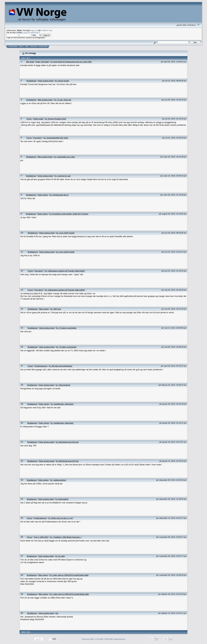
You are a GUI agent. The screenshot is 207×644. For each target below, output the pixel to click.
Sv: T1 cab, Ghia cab (63, 100)
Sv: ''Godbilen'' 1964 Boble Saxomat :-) (66, 537)
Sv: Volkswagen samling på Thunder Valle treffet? (65, 271)
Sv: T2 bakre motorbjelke (66, 328)
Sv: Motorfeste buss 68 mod (67, 442)
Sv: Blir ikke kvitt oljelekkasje (61, 366)
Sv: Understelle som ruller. (65, 157)
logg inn (34, 30)
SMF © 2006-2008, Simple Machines (113, 639)
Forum (29, 119)
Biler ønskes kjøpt (45, 100)
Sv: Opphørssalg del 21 (59, 195)
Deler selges (43, 195)
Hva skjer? (38, 138)
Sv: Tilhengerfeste (63, 385)
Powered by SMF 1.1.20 (90, 639)
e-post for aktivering (30, 32)
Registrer (43, 46)
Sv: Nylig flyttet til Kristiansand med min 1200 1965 (71, 62)
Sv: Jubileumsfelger (58, 480)
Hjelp (21, 46)
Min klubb (30, 62)
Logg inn (34, 46)
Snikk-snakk (38, 119)
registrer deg (47, 30)
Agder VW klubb (42, 62)
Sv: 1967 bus (56, 309)
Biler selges (44, 309)
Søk (27, 46)
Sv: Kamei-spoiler (62, 81)
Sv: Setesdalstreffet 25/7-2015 (56, 138)
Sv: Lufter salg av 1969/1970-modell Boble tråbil (69, 575)
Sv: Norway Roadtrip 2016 (55, 119)
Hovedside (13, 46)
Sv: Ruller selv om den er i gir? (61, 518)
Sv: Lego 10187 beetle (65, 233)
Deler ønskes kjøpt (46, 81)
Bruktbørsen (32, 81)
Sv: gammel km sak (62, 176)
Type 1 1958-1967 (41, 537)
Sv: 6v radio (60, 556)
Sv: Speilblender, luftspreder (62, 404)
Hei (57, 613)
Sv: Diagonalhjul (62, 499)
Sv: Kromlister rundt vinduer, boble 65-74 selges (69, 214)
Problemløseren (41, 366)
